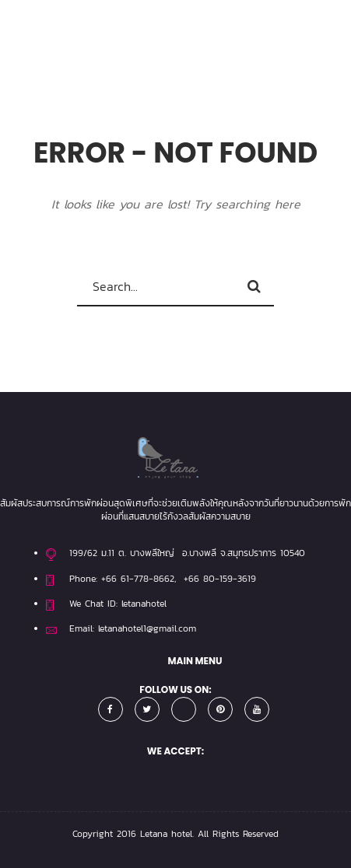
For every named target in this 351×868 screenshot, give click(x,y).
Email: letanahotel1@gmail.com (133, 628)
